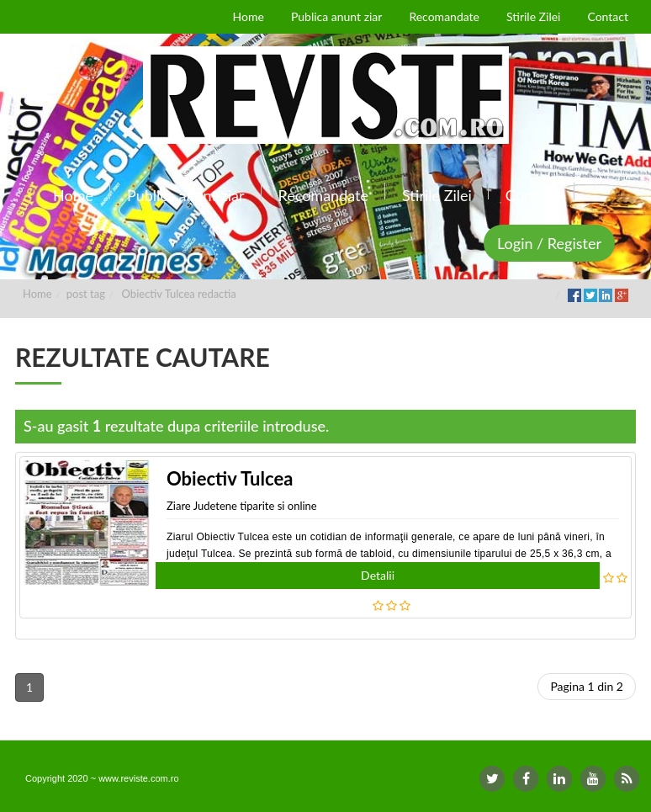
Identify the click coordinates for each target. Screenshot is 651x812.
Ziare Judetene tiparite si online (242, 506)
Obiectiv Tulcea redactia (179, 294)
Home (37, 294)
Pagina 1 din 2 (587, 686)
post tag (86, 294)
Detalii (378, 575)
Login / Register (549, 243)
